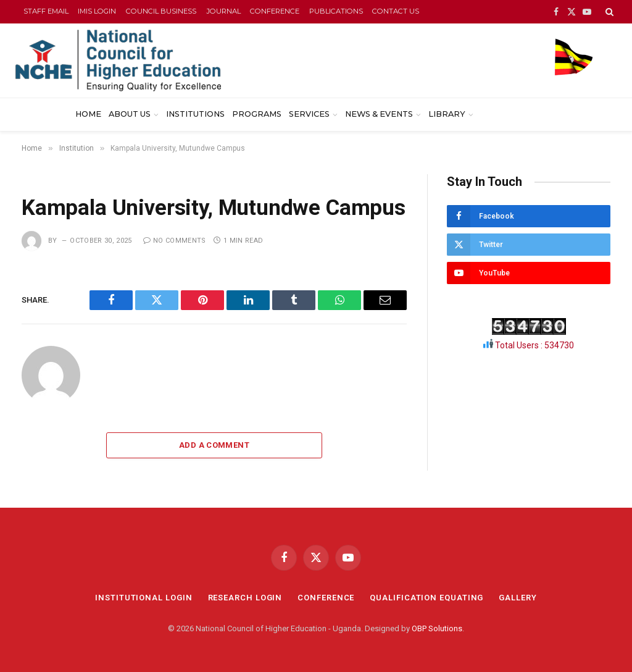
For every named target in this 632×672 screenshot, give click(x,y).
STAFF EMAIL (46, 11)
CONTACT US (396, 11)
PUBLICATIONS (336, 11)
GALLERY (518, 598)
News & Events (379, 114)
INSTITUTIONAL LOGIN (143, 598)
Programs (257, 114)
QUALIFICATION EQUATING (426, 598)
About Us (130, 114)
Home (88, 114)
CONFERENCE (275, 11)
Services (309, 114)
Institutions (195, 114)
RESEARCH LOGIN (245, 598)
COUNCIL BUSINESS (161, 11)
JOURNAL (223, 11)
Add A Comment (214, 445)
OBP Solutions (437, 628)
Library (447, 114)
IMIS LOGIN (97, 11)
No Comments (175, 241)
